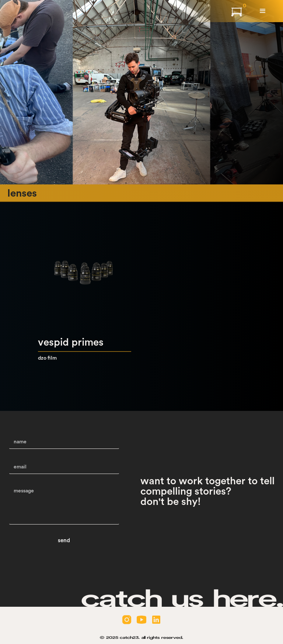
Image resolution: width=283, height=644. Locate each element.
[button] (263, 11)
